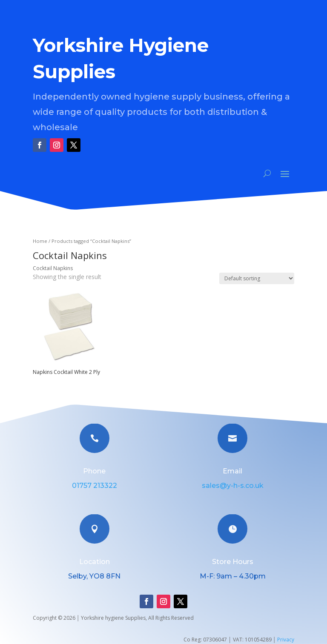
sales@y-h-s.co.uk (233, 486)
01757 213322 (95, 486)
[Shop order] (257, 278)
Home (40, 241)
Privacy (286, 640)
